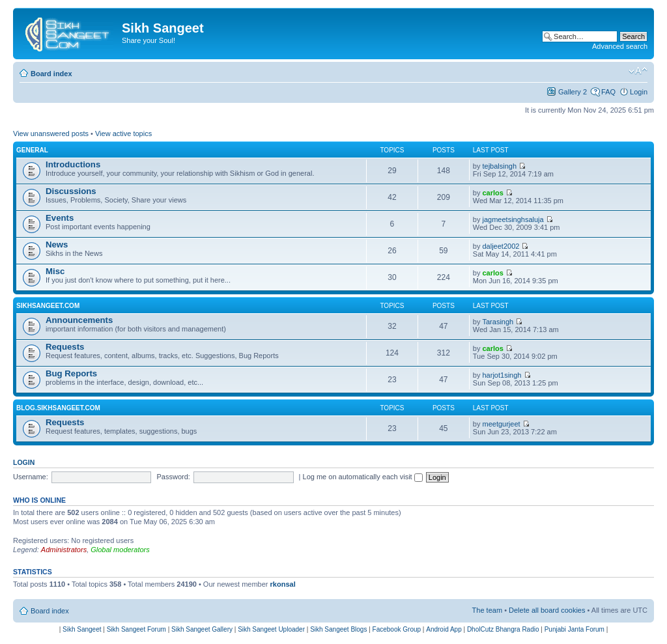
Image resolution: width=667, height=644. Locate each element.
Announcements (79, 320)
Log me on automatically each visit (363, 477)
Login (639, 92)
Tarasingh (498, 322)
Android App (444, 629)
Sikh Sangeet (82, 629)
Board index (51, 74)
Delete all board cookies (547, 610)
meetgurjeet (502, 424)
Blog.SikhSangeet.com (58, 408)
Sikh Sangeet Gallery (202, 629)
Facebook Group (397, 629)
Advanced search (620, 46)
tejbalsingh (500, 166)
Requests (65, 347)
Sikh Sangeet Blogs (338, 629)
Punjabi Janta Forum (575, 629)
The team (487, 610)
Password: (174, 477)
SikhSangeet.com (48, 306)
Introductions (73, 164)
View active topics (123, 133)
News (57, 245)
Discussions (71, 191)
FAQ (608, 92)
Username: (31, 477)
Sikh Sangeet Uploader (271, 629)
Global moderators (120, 550)
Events (60, 218)
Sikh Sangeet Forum (136, 629)
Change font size (638, 71)
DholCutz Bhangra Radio (503, 629)
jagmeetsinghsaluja (513, 219)
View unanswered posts (51, 133)
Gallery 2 (573, 92)
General (32, 150)
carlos (493, 193)
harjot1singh (502, 375)
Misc (55, 271)
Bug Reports (71, 373)
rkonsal (283, 584)
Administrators (64, 550)
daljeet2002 (501, 246)
